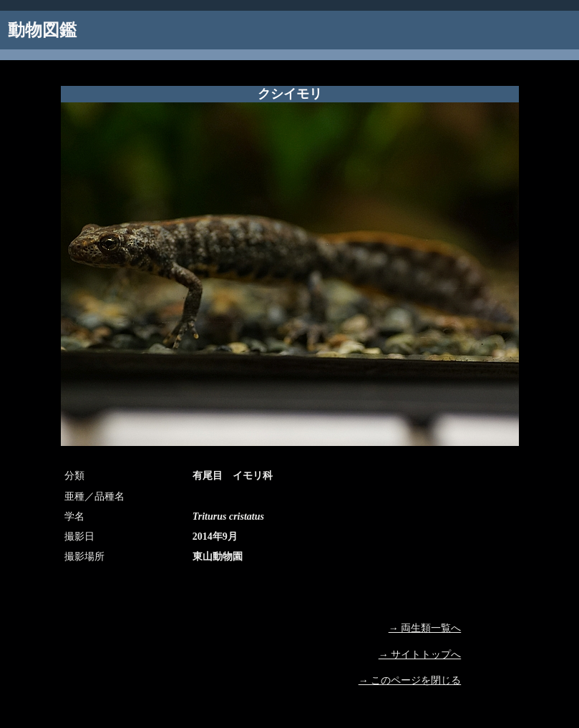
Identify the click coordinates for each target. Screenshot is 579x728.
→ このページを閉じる (410, 680)
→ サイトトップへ (420, 655)
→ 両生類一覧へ (425, 628)
